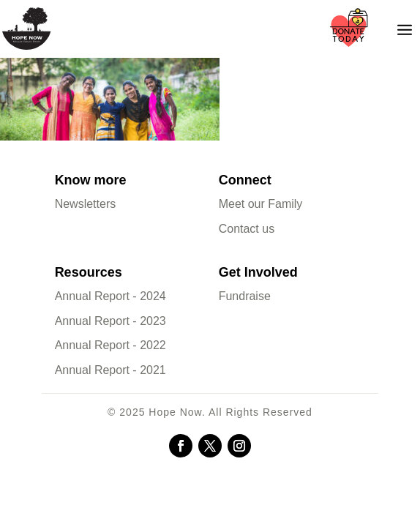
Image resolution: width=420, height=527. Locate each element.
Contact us (247, 229)
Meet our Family (261, 204)
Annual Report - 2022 (110, 345)
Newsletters (86, 204)
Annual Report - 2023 (110, 321)
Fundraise (245, 296)
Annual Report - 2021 (110, 370)
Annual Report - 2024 (110, 296)
